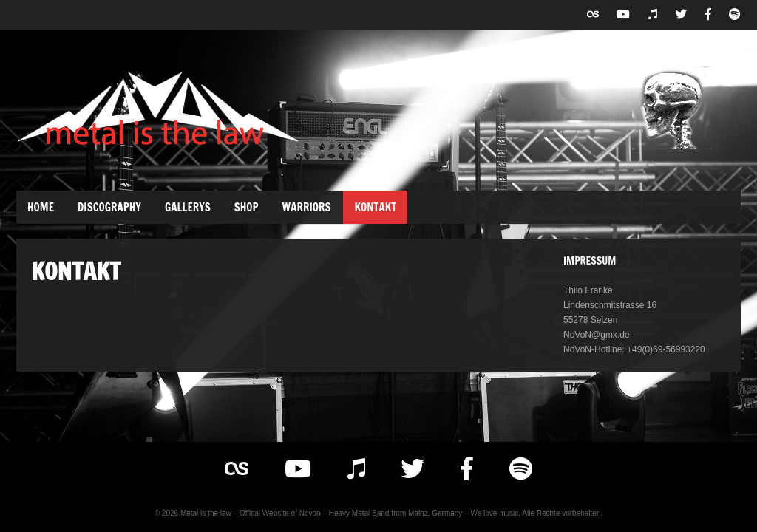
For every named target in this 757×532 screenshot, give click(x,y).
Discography (109, 207)
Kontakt (375, 207)
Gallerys (188, 207)
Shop (247, 207)
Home (41, 207)
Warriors (307, 207)
